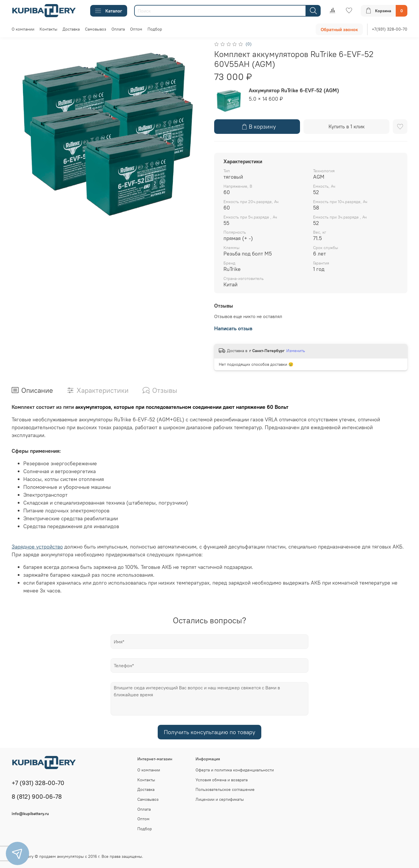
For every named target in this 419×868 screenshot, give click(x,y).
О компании (23, 29)
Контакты (48, 29)
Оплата (118, 29)
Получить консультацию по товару (210, 732)
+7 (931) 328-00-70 (38, 783)
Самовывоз (96, 29)
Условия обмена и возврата (222, 780)
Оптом (136, 29)
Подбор (155, 29)
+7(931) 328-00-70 (390, 29)
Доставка (71, 29)
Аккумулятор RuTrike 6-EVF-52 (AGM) (294, 90)
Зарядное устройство (37, 547)
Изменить (296, 351)
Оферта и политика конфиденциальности (235, 770)
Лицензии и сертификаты (220, 799)
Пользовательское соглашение (225, 789)
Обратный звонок (339, 29)
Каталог (109, 11)
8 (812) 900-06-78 (37, 797)
